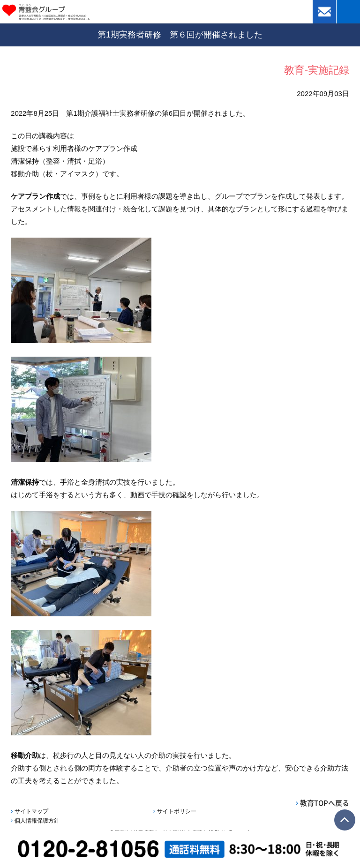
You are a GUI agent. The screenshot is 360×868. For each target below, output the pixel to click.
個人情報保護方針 (37, 821)
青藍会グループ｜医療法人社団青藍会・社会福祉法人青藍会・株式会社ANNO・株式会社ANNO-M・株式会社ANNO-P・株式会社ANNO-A (59, 12)
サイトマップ (31, 811)
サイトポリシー (177, 811)
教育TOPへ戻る (325, 803)
